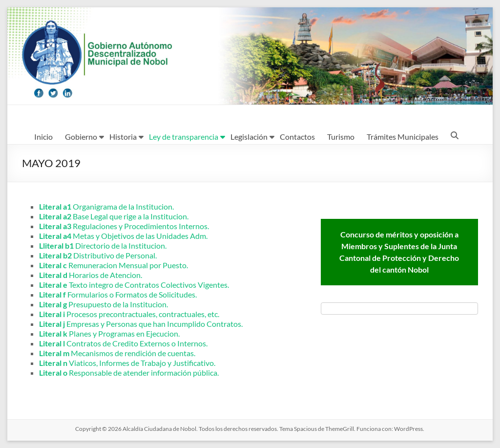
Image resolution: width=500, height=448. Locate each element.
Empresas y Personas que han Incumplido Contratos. (141, 324)
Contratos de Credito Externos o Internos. (123, 343)
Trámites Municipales (403, 137)
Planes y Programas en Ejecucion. (109, 333)
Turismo (341, 137)
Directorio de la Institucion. (103, 245)
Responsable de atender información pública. (129, 373)
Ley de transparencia (184, 137)
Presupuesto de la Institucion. (104, 304)
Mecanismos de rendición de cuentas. (117, 353)
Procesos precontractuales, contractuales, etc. (129, 314)
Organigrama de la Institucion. (106, 206)
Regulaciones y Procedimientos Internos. (124, 226)
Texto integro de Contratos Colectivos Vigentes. (134, 285)
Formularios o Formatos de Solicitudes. (118, 294)
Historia (123, 137)
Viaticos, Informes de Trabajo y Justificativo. (127, 363)
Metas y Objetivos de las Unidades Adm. (123, 236)
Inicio (43, 137)
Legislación (249, 137)
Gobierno (81, 137)
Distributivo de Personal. (98, 255)
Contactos (297, 137)
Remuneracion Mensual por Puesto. (114, 265)
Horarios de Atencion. (91, 275)
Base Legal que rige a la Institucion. (114, 216)
